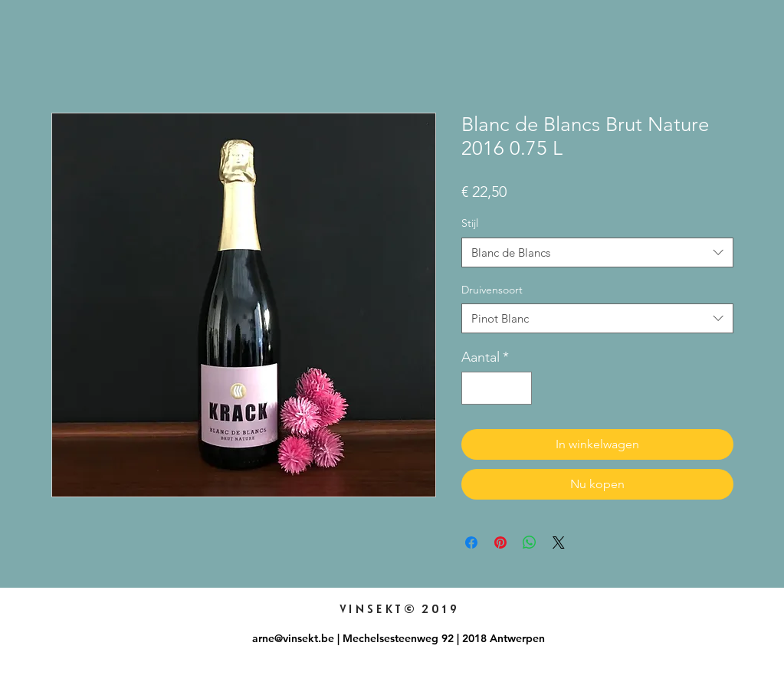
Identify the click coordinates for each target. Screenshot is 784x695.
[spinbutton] (497, 388)
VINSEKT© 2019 (399, 609)
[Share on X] (559, 543)
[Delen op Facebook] (471, 543)
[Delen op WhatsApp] (530, 543)
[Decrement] (476, 388)
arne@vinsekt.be (293, 638)
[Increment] (518, 388)
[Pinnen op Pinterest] (500, 543)
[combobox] (597, 252)
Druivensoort (492, 290)
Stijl (470, 223)
